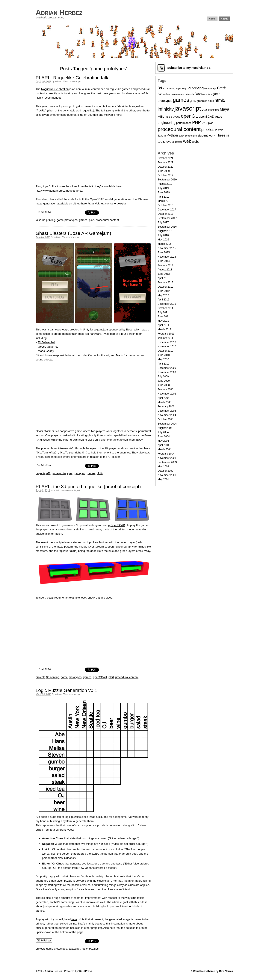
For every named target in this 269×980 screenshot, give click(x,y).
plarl (92, 220)
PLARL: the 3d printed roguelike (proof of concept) (88, 487)
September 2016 (167, 227)
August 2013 (165, 270)
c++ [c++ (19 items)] (221, 88)
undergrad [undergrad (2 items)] (177, 142)
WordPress (85, 971)
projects (41, 473)
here (74, 919)
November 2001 (167, 475)
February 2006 (166, 407)
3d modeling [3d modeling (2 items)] (169, 89)
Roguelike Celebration (55, 89)
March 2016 (164, 244)
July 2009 (163, 377)
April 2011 (163, 325)
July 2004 (163, 432)
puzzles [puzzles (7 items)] (208, 130)
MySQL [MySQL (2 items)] (177, 117)
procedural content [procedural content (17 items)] (179, 129)
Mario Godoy (46, 351)
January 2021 (165, 162)
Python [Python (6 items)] (172, 135)
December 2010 (167, 342)
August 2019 (165, 184)
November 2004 (167, 415)
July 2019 (163, 188)
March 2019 (164, 201)
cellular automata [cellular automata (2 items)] (172, 94)
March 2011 (164, 329)
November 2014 (167, 257)
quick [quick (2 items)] (181, 136)
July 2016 (163, 235)
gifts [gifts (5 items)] (193, 101)
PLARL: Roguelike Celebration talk (72, 78)
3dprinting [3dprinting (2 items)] (181, 89)
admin (58, 81)
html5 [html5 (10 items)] (220, 100)
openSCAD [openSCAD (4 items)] (206, 117)
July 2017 (163, 222)
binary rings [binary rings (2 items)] (210, 89)
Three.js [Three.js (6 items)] (222, 135)
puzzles (94, 949)
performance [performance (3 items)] (184, 123)
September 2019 (167, 180)
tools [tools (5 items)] (161, 142)
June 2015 (164, 252)
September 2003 (167, 462)
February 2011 (166, 334)
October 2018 (165, 205)
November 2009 (167, 372)
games (83, 220)
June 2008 (164, 385)
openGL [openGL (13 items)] (190, 116)
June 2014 (164, 261)
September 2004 (167, 424)
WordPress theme (204, 971)
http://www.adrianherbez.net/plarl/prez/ (59, 191)
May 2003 (163, 467)
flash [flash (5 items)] (198, 94)
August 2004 (165, 428)
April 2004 (163, 445)
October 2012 (165, 287)
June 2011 (164, 317)
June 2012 (164, 291)
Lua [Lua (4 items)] (204, 110)
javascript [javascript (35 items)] (188, 108)
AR (48, 473)
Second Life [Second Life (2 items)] (191, 136)
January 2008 (165, 389)
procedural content (107, 220)
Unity (100, 473)
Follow (44, 212)
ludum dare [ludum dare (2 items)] (213, 110)
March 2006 (164, 402)
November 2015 (167, 248)
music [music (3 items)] (168, 117)
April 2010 (163, 364)
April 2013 (163, 278)
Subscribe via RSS (189, 68)
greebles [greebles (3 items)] (202, 101)
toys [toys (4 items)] (169, 142)
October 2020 (165, 167)
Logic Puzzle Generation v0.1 (66, 690)
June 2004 (164, 437)
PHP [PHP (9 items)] (196, 122)
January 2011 (165, 338)
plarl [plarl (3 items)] (211, 123)
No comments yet (72, 81)
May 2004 (163, 441)
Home (212, 19)
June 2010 (164, 355)
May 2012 (163, 295)
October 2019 (165, 175)
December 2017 (167, 210)
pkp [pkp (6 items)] (205, 123)
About (224, 19)
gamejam (80, 473)
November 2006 (167, 394)
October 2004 (165, 419)
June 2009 (164, 381)
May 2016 (163, 240)
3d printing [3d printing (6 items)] (195, 88)
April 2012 (163, 300)
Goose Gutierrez (48, 347)
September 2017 (167, 218)
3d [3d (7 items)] (160, 88)
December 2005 (167, 411)
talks (39, 220)
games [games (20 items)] (181, 100)
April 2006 (163, 398)
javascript (74, 949)
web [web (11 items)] (187, 141)
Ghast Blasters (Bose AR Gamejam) (73, 233)
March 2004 (164, 449)
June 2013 (164, 274)
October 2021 (165, 158)
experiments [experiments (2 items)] (187, 94)
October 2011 (165, 308)
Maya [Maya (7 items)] (224, 109)
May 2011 (163, 321)
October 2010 (165, 351)
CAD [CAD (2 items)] (160, 94)
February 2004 (166, 454)
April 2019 (163, 197)
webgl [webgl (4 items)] (196, 142)
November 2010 (167, 347)
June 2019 (164, 192)
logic (85, 949)
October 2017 (165, 214)
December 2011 (167, 304)
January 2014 (165, 265)
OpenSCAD (118, 525)
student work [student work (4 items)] (206, 135)
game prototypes (67, 220)
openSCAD (100, 677)
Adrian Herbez (59, 12)
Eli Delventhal (47, 342)
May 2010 (163, 359)
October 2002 (165, 471)
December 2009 (167, 368)
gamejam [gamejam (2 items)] (207, 94)
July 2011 (163, 312)
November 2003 (167, 458)
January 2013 (165, 282)
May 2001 (163, 479)
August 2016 (165, 231)
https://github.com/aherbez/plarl (108, 203)
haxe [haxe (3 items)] (211, 101)
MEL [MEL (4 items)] (161, 117)
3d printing (49, 220)
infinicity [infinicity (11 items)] (166, 109)
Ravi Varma (226, 971)
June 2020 (164, 171)
